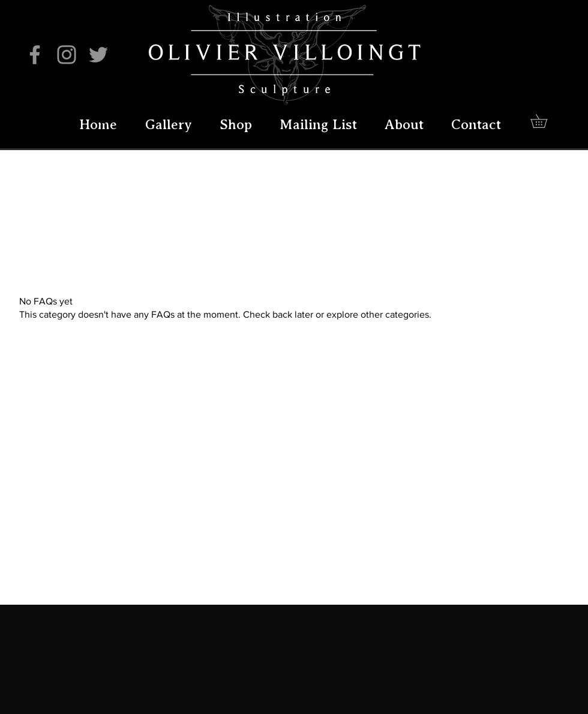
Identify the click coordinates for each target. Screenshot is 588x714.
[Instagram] (67, 55)
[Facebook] (35, 55)
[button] (545, 121)
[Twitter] (98, 55)
